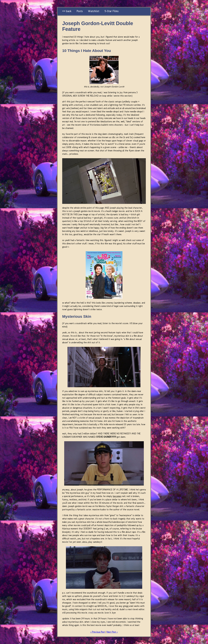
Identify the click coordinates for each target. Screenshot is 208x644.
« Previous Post (98, 632)
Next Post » (112, 632)
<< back (67, 11)
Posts (80, 11)
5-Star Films (112, 11)
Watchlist (94, 11)
